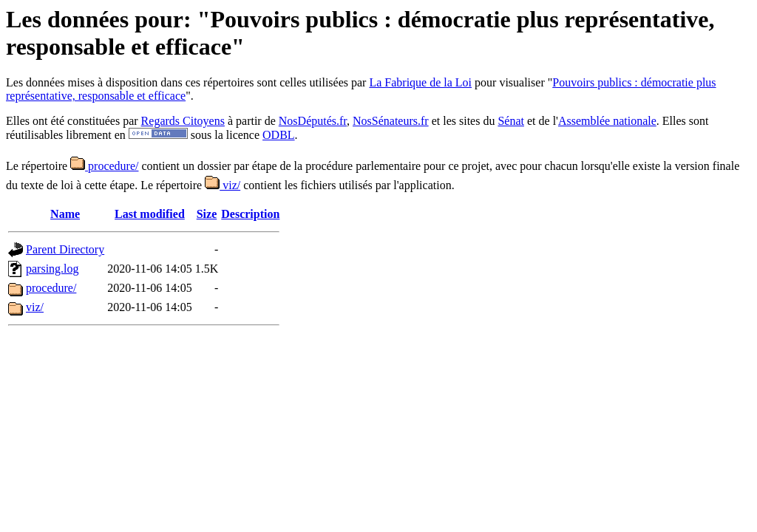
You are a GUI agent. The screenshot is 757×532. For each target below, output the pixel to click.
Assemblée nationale (607, 121)
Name (65, 214)
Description (250, 214)
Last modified (150, 214)
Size (207, 214)
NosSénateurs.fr (391, 121)
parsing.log (52, 269)
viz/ (223, 185)
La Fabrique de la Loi (420, 82)
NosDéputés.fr (313, 121)
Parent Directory (65, 249)
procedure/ (104, 166)
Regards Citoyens (183, 121)
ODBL (279, 135)
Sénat (511, 121)
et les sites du (464, 121)
